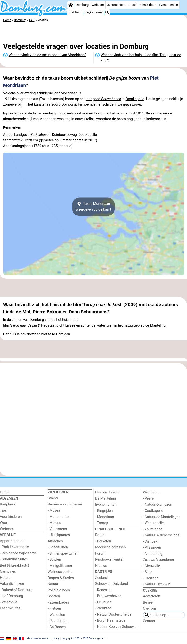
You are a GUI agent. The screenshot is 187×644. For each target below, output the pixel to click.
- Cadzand (151, 578)
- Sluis (147, 572)
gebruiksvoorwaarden (38, 638)
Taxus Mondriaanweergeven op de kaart (94, 207)
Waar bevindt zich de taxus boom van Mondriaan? (47, 55)
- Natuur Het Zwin (157, 584)
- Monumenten (59, 517)
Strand (132, 5)
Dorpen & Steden (61, 578)
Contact (149, 621)
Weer (99, 12)
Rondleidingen (59, 590)
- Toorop (102, 523)
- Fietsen (54, 609)
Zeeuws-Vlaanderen (158, 560)
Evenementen (168, 5)
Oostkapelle (135, 99)
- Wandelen (56, 615)
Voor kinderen (11, 517)
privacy (55, 638)
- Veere (148, 499)
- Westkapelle (153, 523)
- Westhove (9, 602)
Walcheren (151, 492)
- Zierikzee (103, 608)
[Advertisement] (93, 33)
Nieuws (101, 566)
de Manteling (155, 325)
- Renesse (103, 590)
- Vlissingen (152, 548)
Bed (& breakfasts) (15, 565)
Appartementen (12, 541)
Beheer (148, 602)
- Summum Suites (14, 559)
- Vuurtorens (57, 529)
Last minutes (10, 608)
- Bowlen (54, 560)
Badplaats (8, 504)
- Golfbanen (57, 627)
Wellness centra (60, 572)
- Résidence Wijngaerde (18, 553)
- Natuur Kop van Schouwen (117, 627)
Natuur (53, 584)
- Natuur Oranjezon (157, 505)
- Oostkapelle (153, 511)
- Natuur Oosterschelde (113, 614)
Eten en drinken (107, 492)
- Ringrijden (104, 511)
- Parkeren (103, 541)
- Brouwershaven (108, 596)
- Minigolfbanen (60, 566)
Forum (100, 553)
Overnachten (116, 5)
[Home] (71, 5)
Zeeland (101, 578)
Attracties (55, 541)
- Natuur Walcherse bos (161, 535)
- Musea (54, 511)
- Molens (54, 523)
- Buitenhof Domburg (16, 590)
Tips (3, 511)
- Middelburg (153, 554)
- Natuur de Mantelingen (162, 517)
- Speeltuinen (58, 547)
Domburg (82, 5)
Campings (8, 572)
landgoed (103, 99)
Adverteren (151, 596)
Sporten (54, 596)
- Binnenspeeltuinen (63, 553)
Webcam (98, 5)
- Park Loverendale (14, 547)
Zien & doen (148, 5)
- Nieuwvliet (152, 566)
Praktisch (75, 12)
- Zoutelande (153, 529)
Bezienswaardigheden (65, 504)
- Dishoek (150, 541)
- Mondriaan (105, 517)
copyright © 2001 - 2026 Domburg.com (83, 638)
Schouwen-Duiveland (112, 584)
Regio (89, 12)
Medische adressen (111, 547)
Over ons (150, 609)
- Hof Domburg (12, 596)
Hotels (5, 578)
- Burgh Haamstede (110, 621)
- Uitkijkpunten (59, 535)
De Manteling (106, 499)
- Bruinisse (103, 602)
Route (100, 535)
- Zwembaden (58, 602)
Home (5, 492)
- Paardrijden (58, 621)
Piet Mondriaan (66, 93)
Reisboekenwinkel (109, 560)
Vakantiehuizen (12, 584)
